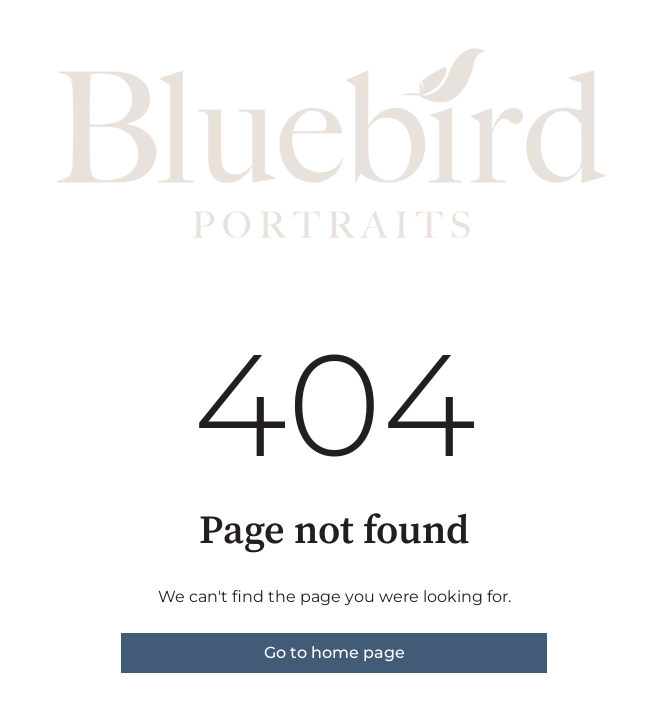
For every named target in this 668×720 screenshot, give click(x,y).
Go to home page (334, 652)
